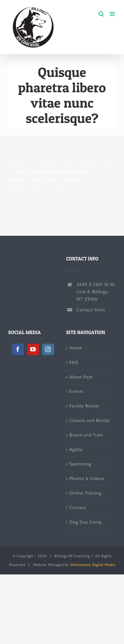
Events (77, 391)
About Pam (81, 377)
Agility (76, 449)
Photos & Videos (87, 478)
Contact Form (91, 310)
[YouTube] (33, 349)
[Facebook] (18, 349)
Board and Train (86, 435)
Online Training (85, 493)
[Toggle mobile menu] (113, 14)
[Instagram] (48, 349)
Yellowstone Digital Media (93, 565)
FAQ (74, 362)
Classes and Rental (90, 420)
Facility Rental (84, 406)
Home (76, 348)
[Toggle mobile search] (101, 14)
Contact (78, 508)
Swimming (80, 464)
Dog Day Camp (86, 522)
